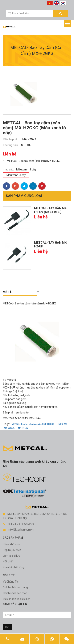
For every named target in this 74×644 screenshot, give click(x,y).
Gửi (7, 627)
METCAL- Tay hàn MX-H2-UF (51, 244)
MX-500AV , (10, 428)
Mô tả (7, 292)
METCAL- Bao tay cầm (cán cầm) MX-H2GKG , (34, 424)
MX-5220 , (63, 424)
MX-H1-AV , (24, 428)
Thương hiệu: (11, 145)
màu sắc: (9, 169)
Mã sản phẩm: (12, 139)
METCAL (27, 145)
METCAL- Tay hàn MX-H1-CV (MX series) (51, 210)
